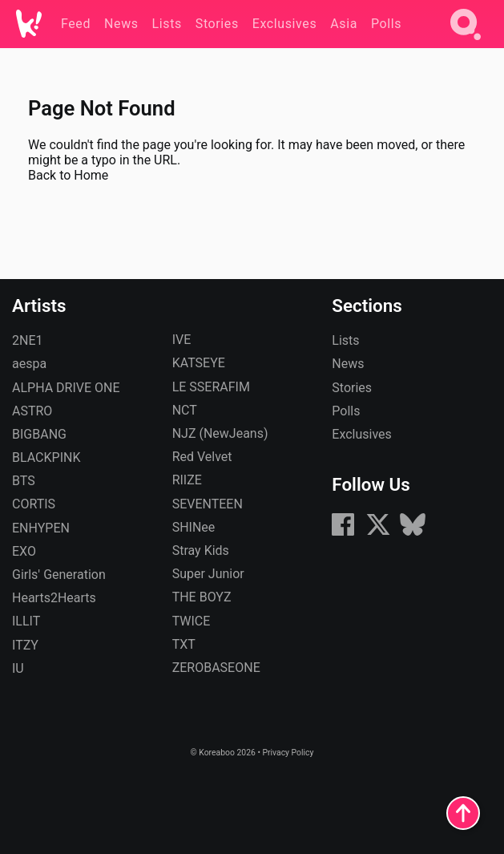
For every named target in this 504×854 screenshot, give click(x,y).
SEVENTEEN (208, 504)
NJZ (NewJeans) (220, 433)
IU (18, 668)
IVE (182, 340)
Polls (346, 411)
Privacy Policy (288, 753)
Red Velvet (202, 457)
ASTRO (32, 411)
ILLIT (26, 621)
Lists (345, 340)
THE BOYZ (202, 597)
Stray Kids (201, 550)
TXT (184, 644)
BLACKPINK (46, 457)
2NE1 (28, 340)
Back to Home (68, 175)
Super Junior (208, 574)
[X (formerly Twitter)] (378, 533)
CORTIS (34, 504)
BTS (24, 481)
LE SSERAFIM (211, 387)
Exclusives (362, 434)
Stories (352, 388)
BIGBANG (39, 434)
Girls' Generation (59, 575)
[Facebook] (343, 533)
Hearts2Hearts (54, 598)
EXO (24, 551)
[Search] (466, 43)
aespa (29, 364)
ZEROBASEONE (216, 668)
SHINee (194, 527)
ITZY (25, 645)
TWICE (192, 621)
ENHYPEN (41, 528)
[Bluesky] (413, 533)
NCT (185, 410)
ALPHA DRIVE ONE (66, 388)
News (348, 364)
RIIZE (187, 480)
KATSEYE (199, 363)
